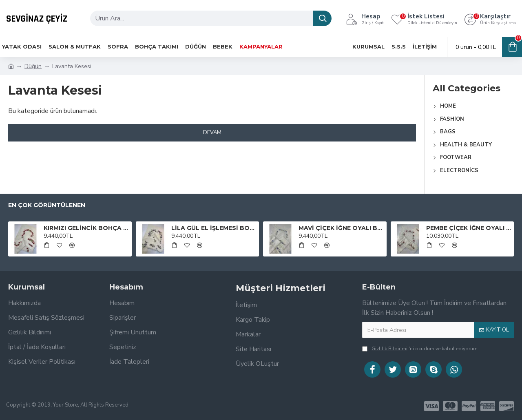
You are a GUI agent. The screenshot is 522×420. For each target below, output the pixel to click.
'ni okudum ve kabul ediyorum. (420, 349)
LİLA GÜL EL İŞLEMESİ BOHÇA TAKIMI (214, 228)
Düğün (33, 66)
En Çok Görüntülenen (47, 205)
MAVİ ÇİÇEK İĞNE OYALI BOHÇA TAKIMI (341, 228)
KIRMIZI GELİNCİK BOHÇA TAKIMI (86, 228)
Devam (212, 133)
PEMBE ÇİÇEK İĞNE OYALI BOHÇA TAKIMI (469, 228)
